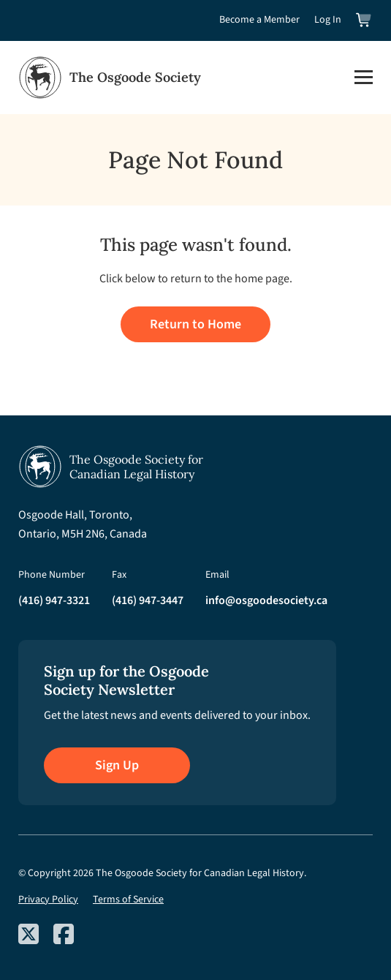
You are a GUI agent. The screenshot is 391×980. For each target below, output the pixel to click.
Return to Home (195, 324)
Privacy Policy (48, 900)
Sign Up (117, 765)
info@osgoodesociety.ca (266, 600)
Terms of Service (128, 900)
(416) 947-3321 (54, 600)
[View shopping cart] (364, 20)
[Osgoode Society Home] (110, 78)
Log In (328, 20)
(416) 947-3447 (148, 600)
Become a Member (259, 20)
